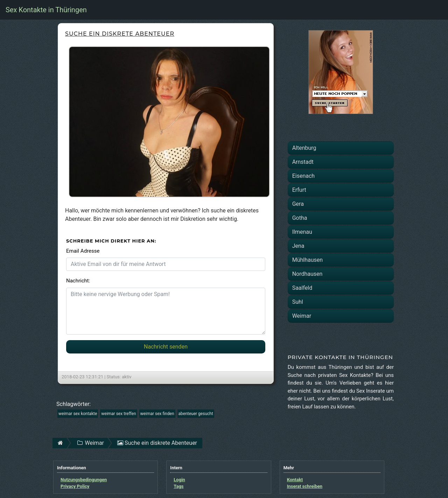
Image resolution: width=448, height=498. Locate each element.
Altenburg (304, 148)
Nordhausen (307, 274)
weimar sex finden (157, 414)
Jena (298, 246)
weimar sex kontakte (78, 414)
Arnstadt (303, 162)
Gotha (300, 218)
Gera (298, 204)
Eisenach (303, 176)
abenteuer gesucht (196, 414)
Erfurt (299, 190)
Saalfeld (302, 288)
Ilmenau (302, 232)
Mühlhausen (307, 260)
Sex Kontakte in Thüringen (46, 10)
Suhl (298, 302)
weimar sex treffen (118, 414)
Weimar (302, 316)
